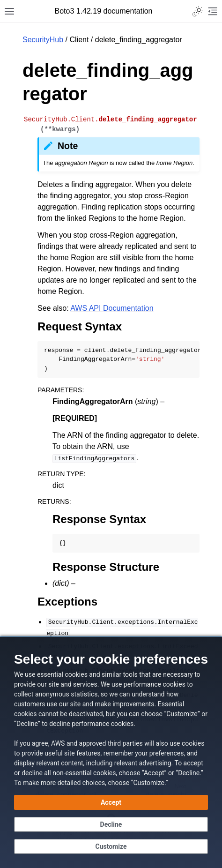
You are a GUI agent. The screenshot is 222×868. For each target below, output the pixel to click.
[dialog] (111, 752)
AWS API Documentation (112, 308)
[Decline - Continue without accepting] (111, 824)
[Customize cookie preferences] (111, 846)
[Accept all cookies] (111, 802)
